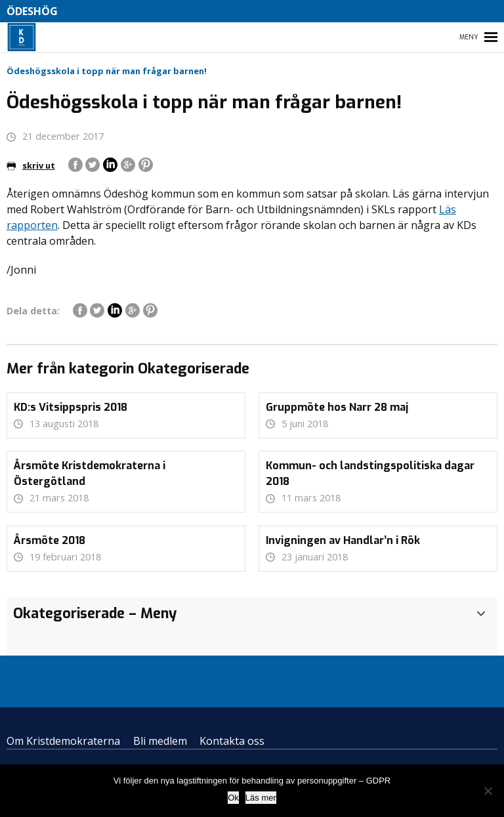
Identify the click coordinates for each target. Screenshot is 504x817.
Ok (233, 798)
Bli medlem (160, 741)
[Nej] (488, 791)
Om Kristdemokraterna (63, 741)
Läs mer (261, 798)
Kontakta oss (232, 741)
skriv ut (31, 165)
